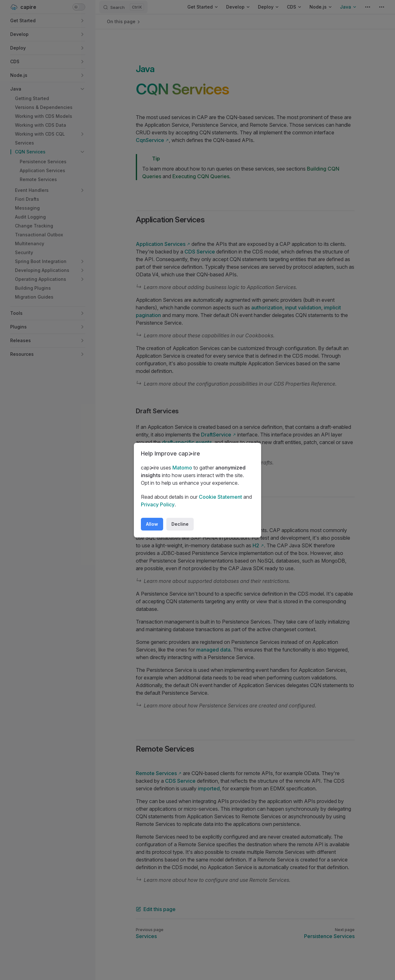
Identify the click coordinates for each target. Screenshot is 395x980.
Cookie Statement (220, 497)
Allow (152, 524)
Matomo (182, 468)
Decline (180, 524)
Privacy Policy (158, 504)
